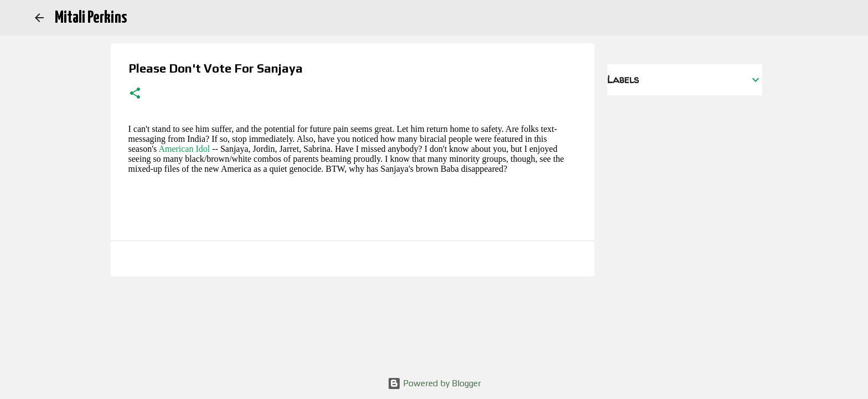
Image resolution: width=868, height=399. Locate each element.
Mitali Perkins (91, 18)
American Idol (184, 149)
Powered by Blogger (434, 383)
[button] (135, 94)
